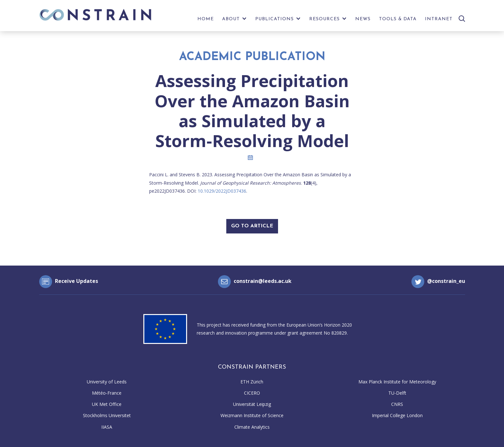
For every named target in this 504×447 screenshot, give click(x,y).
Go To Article (252, 226)
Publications (274, 19)
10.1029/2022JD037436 (222, 191)
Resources (324, 19)
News (363, 19)
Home (206, 19)
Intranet (439, 19)
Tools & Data (398, 19)
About (231, 19)
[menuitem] (206, 21)
